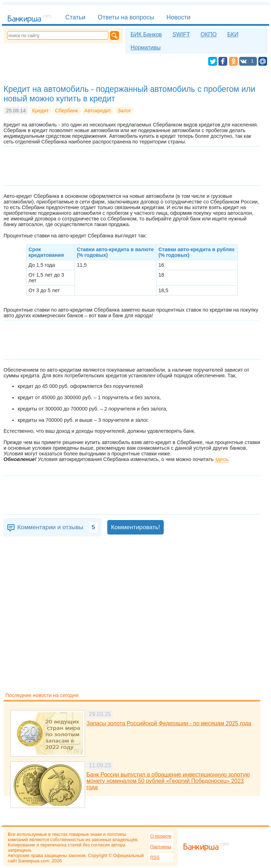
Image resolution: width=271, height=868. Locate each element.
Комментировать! (135, 527)
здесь (221, 459)
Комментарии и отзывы (58, 527)
